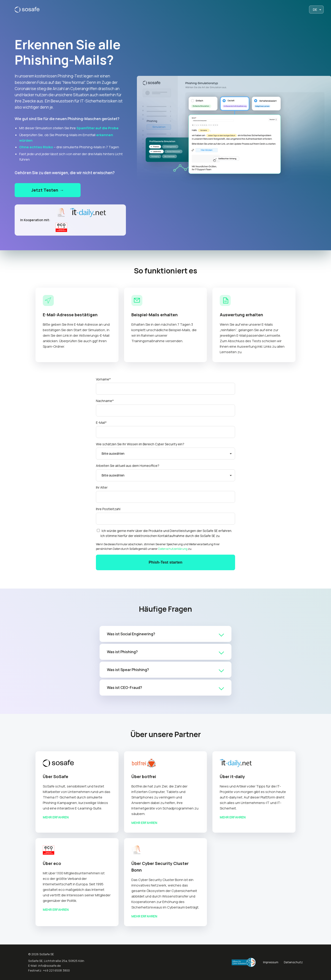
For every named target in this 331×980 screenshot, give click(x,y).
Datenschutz (293, 962)
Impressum (271, 962)
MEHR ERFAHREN (56, 817)
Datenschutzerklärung (173, 549)
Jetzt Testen (47, 190)
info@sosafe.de (49, 966)
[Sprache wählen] (316, 10)
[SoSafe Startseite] (27, 10)
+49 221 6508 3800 (56, 970)
